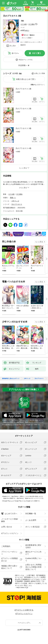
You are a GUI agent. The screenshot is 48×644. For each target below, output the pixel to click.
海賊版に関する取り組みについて (9, 567)
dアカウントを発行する (24, 610)
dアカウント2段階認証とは (9, 559)
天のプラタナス (17, 204)
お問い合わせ (7, 527)
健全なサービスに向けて (33, 553)
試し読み (13, 46)
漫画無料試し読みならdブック (11, 379)
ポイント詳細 (26, 38)
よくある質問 (31, 520)
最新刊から (41, 85)
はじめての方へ (9, 514)
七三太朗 (24, 24)
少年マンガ (15, 201)
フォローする (36, 24)
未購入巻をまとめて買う (26, 79)
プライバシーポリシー (9, 553)
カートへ (15, 53)
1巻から (33, 85)
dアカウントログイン (10, 533)
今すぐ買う (37, 53)
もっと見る (39, 242)
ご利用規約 (6, 546)
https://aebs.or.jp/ (22, 587)
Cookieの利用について (34, 559)
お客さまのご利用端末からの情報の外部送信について (33, 567)
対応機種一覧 (31, 514)
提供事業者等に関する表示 (33, 546)
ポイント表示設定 (33, 527)
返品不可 (23, 45)
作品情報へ (23, 65)
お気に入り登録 (40, 73)
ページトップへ (24, 623)
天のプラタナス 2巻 (23, 109)
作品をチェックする (26, 60)
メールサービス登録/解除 (10, 520)
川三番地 (31, 24)
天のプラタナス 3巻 (23, 128)
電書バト (13, 198)
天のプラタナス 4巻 (23, 148)
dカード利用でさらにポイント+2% (30, 42)
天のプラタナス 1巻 (23, 89)
